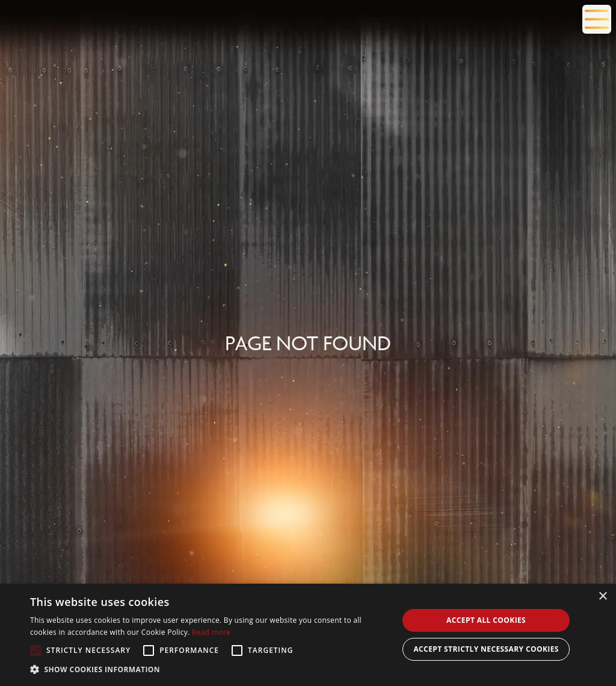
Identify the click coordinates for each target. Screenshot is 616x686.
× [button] (602, 597)
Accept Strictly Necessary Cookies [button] (486, 649)
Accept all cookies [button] (486, 620)
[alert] (308, 635)
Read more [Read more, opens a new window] (211, 632)
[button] (209, 670)
